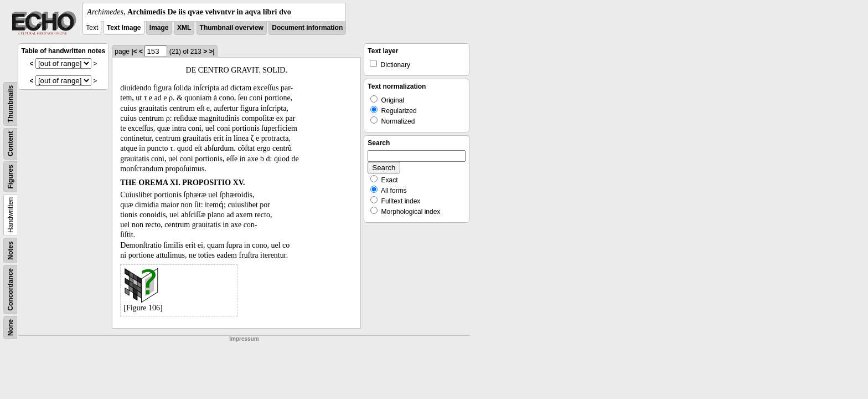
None (11, 328)
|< (134, 52)
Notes (11, 250)
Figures (11, 177)
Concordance (11, 290)
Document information (307, 28)
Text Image (124, 28)
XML (184, 28)
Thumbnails (11, 104)
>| (211, 52)
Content (11, 144)
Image (159, 28)
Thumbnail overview (232, 28)
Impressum (244, 339)
